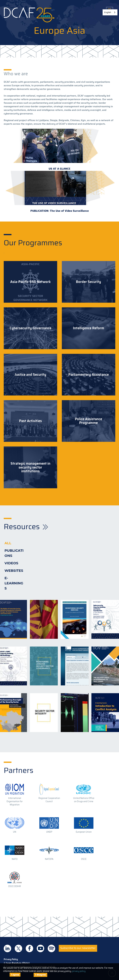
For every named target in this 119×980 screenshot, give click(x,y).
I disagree (40, 975)
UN (15, 832)
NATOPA (49, 859)
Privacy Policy (11, 959)
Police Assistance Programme (88, 421)
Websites (14, 571)
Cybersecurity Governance (30, 328)
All (8, 543)
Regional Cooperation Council (49, 800)
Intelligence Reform (89, 328)
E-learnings (14, 583)
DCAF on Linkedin (7, 948)
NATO (15, 859)
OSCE (84, 859)
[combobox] (110, 12)
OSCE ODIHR (15, 886)
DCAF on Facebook (29, 948)
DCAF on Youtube (40, 948)
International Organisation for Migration (15, 801)
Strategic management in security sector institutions (30, 467)
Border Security (88, 282)
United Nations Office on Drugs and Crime (84, 800)
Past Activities (30, 421)
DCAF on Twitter (18, 948)
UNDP (49, 832)
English (108, 12)
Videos (11, 563)
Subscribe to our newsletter (78, 948)
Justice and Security (30, 375)
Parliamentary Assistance (89, 375)
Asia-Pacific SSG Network (30, 282)
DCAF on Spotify (51, 948)
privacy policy (79, 971)
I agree (15, 975)
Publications (14, 553)
